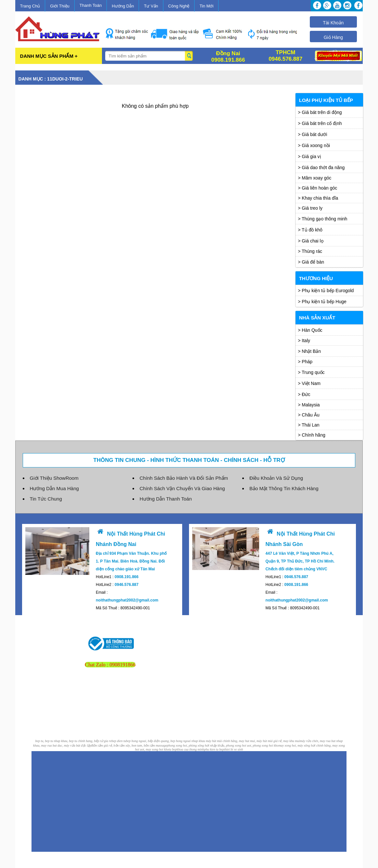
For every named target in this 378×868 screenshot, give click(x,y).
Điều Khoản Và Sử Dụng (276, 478)
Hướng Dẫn (123, 6)
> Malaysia (309, 405)
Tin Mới (206, 6)
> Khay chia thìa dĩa (318, 198)
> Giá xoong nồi (314, 145)
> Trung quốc (311, 372)
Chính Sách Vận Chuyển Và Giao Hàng (182, 488)
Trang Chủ (30, 6)
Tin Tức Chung (46, 499)
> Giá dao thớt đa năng (321, 167)
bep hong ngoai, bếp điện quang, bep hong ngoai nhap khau (166, 741)
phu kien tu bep (214, 749)
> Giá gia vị (309, 156)
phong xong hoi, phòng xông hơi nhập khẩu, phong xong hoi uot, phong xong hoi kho (223, 745)
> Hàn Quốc (310, 330)
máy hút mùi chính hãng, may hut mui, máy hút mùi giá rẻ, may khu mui (253, 741)
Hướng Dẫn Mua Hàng (54, 488)
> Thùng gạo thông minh (322, 219)
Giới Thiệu (60, 6)
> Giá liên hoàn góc (317, 188)
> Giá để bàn (311, 262)
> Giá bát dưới (312, 134)
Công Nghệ (179, 6)
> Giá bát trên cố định (320, 123)
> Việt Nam (309, 383)
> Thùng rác (310, 251)
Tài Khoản (333, 23)
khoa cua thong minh (190, 749)
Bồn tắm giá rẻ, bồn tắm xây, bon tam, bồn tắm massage (129, 745)
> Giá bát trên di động (320, 112)
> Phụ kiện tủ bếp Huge (322, 302)
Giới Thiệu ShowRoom (54, 478)
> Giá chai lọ (310, 241)
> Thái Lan (309, 425)
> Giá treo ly (310, 208)
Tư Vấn (151, 6)
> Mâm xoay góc (315, 178)
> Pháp (305, 362)
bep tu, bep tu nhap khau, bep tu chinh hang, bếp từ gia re (74, 741)
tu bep (173, 749)
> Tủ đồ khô (310, 230)
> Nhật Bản (309, 351)
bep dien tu (119, 741)
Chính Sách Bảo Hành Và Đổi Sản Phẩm (184, 478)
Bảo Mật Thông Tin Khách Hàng (284, 488)
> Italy (304, 341)
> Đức (304, 394)
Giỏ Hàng (333, 37)
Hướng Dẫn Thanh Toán (166, 499)
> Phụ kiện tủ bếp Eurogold (326, 291)
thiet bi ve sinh (234, 749)
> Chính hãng (311, 435)
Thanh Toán (91, 5)
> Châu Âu (309, 415)
